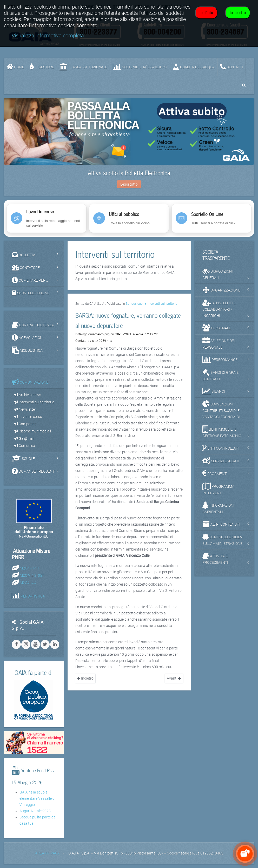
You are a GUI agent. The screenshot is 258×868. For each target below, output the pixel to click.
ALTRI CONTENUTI (221, 524)
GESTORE (42, 67)
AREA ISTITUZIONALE (83, 67)
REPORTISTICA (33, 596)
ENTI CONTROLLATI (221, 448)
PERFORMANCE (220, 360)
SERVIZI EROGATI (221, 461)
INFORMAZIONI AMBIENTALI (218, 508)
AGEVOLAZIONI (28, 337)
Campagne (25, 424)
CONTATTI (231, 67)
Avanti (174, 678)
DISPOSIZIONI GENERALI (218, 274)
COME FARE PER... (30, 280)
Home (15, 67)
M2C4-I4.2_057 (32, 575)
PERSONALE (217, 328)
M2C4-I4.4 (28, 583)
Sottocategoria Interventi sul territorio (152, 304)
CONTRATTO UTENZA (33, 325)
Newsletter (25, 409)
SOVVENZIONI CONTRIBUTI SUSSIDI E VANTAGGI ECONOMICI (221, 410)
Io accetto (238, 13)
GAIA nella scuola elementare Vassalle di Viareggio (37, 798)
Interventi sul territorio (34, 402)
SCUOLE (23, 458)
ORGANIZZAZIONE (221, 290)
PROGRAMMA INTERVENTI (218, 489)
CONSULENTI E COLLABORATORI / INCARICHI (219, 308)
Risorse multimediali (33, 431)
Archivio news (28, 395)
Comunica (25, 446)
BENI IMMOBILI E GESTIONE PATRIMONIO (222, 432)
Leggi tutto (129, 184)
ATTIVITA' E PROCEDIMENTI (215, 558)
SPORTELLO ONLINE (31, 293)
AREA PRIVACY (47, 853)
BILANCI (214, 391)
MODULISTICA (27, 350)
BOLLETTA (24, 255)
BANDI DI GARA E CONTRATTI (220, 375)
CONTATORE (26, 267)
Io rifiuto (206, 13)
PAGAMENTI (215, 473)
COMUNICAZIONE (30, 382)
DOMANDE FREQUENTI (34, 471)
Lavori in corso (28, 417)
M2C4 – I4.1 (29, 568)
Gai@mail (24, 438)
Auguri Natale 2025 (35, 811)
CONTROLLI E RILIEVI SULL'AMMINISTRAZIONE (223, 539)
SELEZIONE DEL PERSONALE (219, 343)
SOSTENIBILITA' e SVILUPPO (140, 67)
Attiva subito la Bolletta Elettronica (129, 172)
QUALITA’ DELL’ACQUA (194, 67)
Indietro (85, 678)
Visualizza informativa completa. (48, 36)
